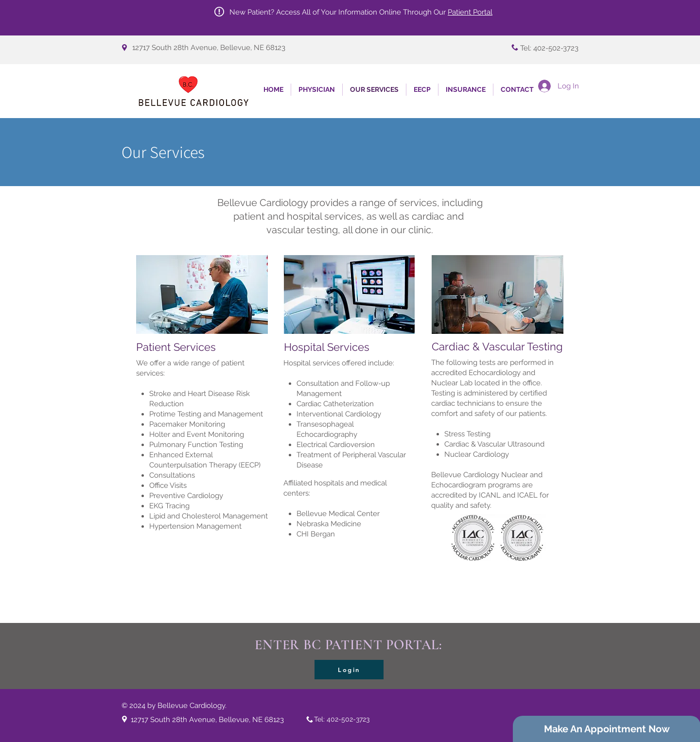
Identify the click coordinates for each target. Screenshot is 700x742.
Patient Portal (470, 12)
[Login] (349, 670)
